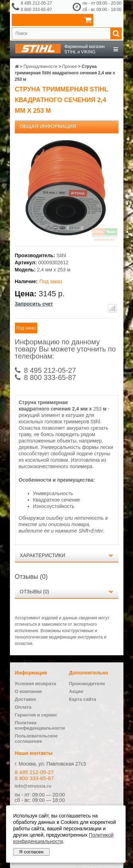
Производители (87, 684)
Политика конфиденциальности (40, 725)
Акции (76, 691)
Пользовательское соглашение (36, 739)
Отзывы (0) (35, 592)
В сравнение (112, 308)
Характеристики (43, 555)
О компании (28, 691)
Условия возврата (36, 684)
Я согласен (31, 852)
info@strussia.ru (33, 786)
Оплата (23, 707)
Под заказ (26, 328)
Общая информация (48, 126)
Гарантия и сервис (36, 715)
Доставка (26, 699)
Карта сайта (83, 699)
